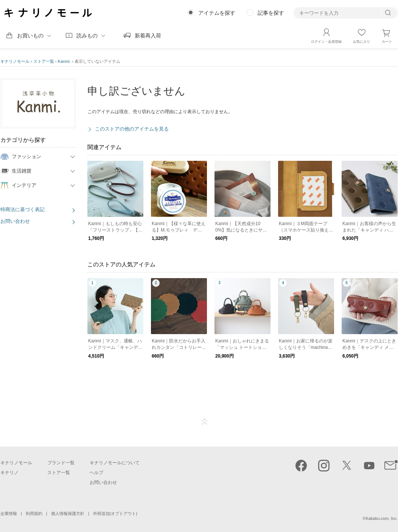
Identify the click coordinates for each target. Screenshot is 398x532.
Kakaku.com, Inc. (382, 518)
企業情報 (9, 513)
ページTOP (205, 422)
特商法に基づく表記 (23, 209)
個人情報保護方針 (68, 513)
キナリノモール (15, 61)
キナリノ (9, 473)
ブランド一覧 (61, 463)
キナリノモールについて (115, 463)
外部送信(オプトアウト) (115, 513)
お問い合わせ (15, 221)
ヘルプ (96, 473)
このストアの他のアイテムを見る (132, 129)
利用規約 (34, 513)
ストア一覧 (44, 61)
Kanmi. (64, 61)
